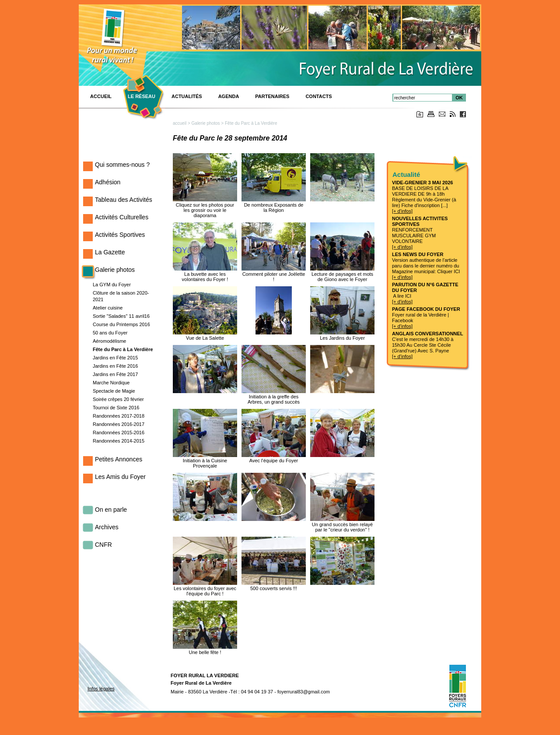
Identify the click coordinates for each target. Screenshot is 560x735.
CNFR (103, 545)
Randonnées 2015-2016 (119, 433)
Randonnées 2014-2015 (119, 441)
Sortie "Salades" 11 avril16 (121, 316)
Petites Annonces (119, 459)
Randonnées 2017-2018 (119, 416)
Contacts (318, 96)
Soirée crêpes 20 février (118, 399)
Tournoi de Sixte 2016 (116, 408)
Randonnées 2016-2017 (119, 424)
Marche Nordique (111, 383)
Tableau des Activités (124, 200)
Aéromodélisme (109, 341)
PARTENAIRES (272, 96)
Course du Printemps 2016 (121, 324)
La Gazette (110, 252)
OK (459, 98)
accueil (180, 123)
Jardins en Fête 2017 (115, 374)
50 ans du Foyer (110, 333)
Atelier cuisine (108, 308)
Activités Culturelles (122, 217)
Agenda (229, 96)
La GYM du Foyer (112, 285)
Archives (107, 527)
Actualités (187, 96)
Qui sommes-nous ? (122, 165)
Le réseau (142, 96)
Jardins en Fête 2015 (115, 358)
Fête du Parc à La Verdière (123, 349)
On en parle (111, 510)
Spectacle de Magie (114, 391)
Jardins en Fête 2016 (115, 366)
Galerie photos (115, 270)
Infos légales (101, 689)
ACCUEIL (101, 96)
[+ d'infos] (402, 211)
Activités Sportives (120, 235)
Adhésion (108, 182)
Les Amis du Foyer (120, 477)
